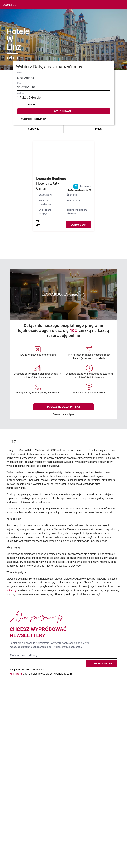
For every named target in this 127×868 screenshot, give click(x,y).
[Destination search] (57, 78)
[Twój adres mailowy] (63, 655)
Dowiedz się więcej (63, 415)
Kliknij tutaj (16, 674)
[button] (105, 4)
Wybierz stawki (78, 225)
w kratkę (11, 590)
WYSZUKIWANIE (63, 111)
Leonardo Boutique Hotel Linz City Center (51, 183)
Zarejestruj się (102, 664)
